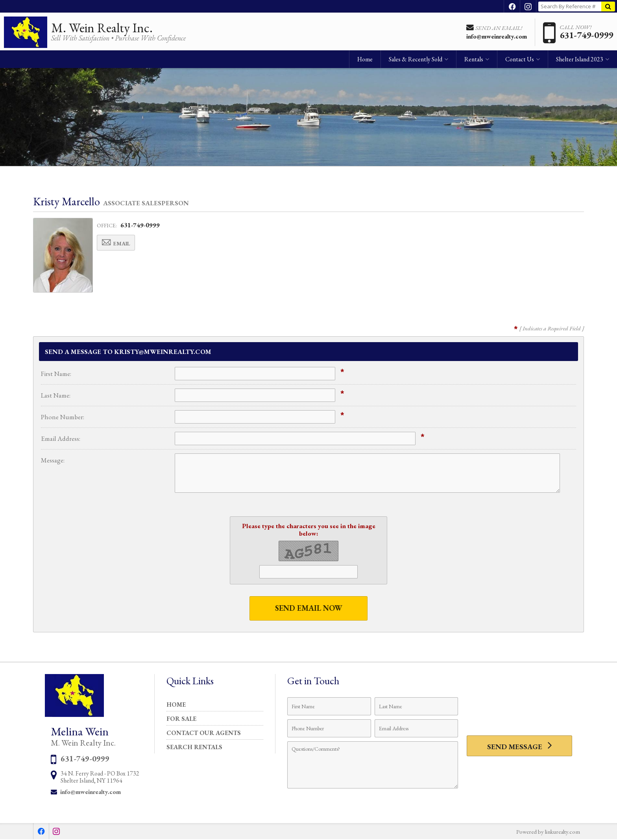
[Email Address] (417, 729)
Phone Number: (63, 417)
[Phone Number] (329, 729)
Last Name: (56, 395)
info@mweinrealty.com (91, 792)
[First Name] (329, 707)
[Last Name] (417, 707)
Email (119, 243)
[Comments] (373, 765)
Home (365, 61)
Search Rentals (194, 747)
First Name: (56, 374)
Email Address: (61, 438)
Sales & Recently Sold (416, 61)
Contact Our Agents (204, 733)
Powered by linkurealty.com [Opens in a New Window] (546, 832)
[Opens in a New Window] (512, 6)
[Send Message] (519, 747)
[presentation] (519, 711)
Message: (53, 460)
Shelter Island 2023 (580, 61)
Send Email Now (309, 608)
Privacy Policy (308, 816)
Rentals (474, 61)
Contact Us (520, 61)
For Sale (181, 719)
